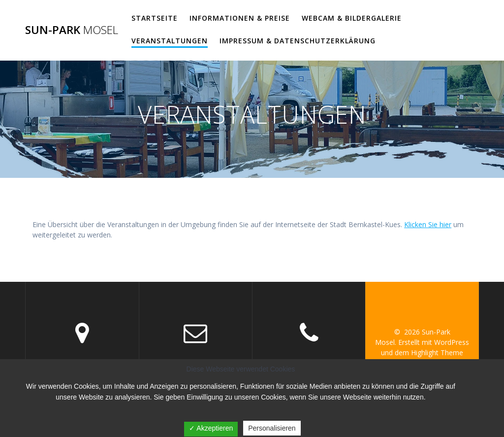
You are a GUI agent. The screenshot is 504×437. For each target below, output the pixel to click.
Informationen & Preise (240, 18)
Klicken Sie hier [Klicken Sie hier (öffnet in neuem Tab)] (428, 224)
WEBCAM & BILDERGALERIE (352, 18)
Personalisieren (272, 428)
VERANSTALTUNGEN (170, 41)
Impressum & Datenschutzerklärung (298, 41)
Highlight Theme (437, 353)
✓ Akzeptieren (211, 428)
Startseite (155, 18)
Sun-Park (72, 30)
